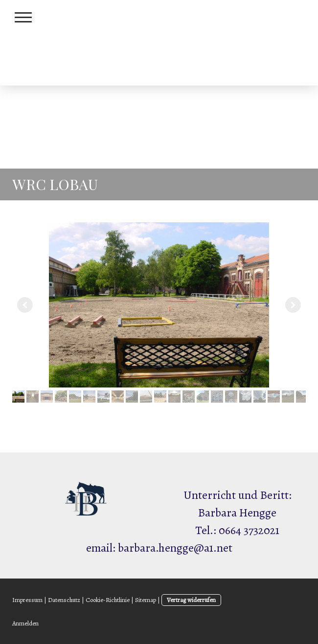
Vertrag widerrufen (191, 600)
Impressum (27, 600)
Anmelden (25, 623)
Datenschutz (64, 600)
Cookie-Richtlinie (108, 600)
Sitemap (146, 600)
